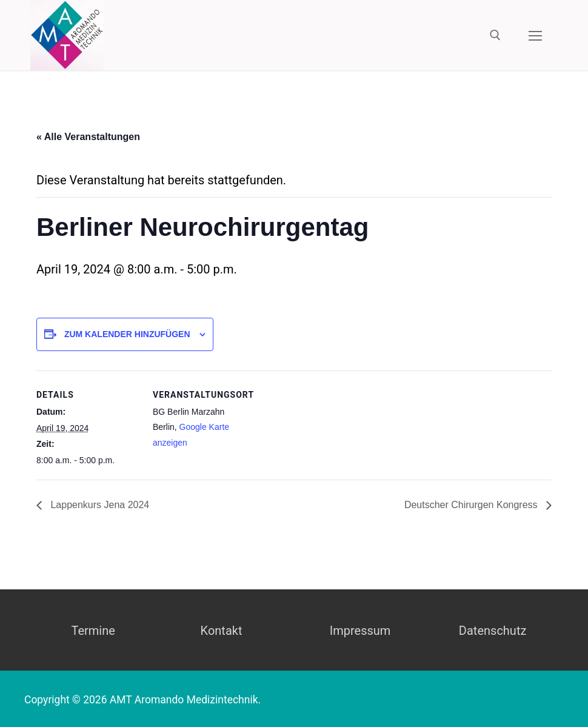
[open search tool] (495, 35)
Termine (93, 631)
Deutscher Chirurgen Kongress (472, 505)
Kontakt (222, 631)
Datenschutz (493, 631)
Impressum (360, 631)
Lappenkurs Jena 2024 (99, 505)
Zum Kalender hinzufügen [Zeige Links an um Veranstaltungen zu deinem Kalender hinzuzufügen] (127, 334)
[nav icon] (535, 35)
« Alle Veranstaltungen (88, 137)
